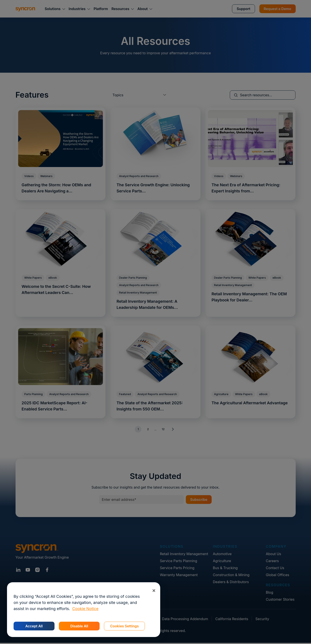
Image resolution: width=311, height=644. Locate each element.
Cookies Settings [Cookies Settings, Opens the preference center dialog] (124, 626)
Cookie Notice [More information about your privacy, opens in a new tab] (85, 609)
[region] (84, 610)
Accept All (34, 626)
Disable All (79, 626)
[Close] (154, 590)
